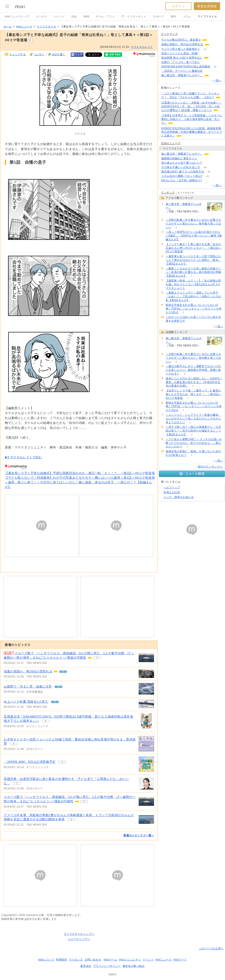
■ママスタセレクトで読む (24, 457)
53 (208, 71)
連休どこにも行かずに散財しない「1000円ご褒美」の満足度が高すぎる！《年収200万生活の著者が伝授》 (194, 382)
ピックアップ (169, 34)
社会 (74, 16)
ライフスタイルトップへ (79, 934)
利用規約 (62, 960)
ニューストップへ (79, 939)
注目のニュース (171, 143)
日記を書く (59, 54)
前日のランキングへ (210, 467)
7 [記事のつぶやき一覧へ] (17, 784)
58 (207, 163)
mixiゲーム (111, 960)
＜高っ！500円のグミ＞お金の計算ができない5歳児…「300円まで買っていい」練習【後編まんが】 (194, 236)
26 (209, 172)
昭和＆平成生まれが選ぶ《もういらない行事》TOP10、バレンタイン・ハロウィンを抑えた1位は (194, 309)
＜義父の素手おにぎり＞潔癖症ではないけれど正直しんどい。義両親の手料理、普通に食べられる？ (193, 370)
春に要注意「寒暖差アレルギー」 (182, 75)
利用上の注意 (172, 492)
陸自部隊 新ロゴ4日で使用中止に (182, 58)
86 (214, 75)
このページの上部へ (211, 948)
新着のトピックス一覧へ (139, 835)
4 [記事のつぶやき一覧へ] (46, 721)
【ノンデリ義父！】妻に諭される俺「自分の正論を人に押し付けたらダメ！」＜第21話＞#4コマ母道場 (194, 248)
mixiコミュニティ (130, 960)
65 (207, 180)
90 (203, 53)
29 (208, 176)
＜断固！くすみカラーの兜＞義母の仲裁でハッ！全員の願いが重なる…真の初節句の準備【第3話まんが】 (193, 272)
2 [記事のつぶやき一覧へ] (97, 658)
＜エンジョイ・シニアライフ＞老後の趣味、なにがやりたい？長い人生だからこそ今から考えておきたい (193, 419)
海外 (173, 16)
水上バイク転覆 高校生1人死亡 (26, 702)
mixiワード (180, 960)
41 (205, 49)
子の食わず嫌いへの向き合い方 (181, 167)
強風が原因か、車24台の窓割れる (28, 671)
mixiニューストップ (17, 16)
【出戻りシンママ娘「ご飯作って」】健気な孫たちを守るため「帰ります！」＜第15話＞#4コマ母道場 (194, 394)
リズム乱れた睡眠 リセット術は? (182, 176)
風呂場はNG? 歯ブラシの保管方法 (183, 172)
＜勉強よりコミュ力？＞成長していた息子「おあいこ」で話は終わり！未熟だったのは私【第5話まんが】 (193, 296)
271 (214, 58)
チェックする (18, 54)
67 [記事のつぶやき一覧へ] (63, 672)
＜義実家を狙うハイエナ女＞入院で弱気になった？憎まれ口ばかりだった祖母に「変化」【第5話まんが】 (193, 260)
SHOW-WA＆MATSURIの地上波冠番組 (186, 66)
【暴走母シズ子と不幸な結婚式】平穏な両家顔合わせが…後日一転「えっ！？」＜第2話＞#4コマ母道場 (80, 473)
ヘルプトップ (172, 487)
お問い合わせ (93, 960)
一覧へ (217, 81)
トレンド (59, 16)
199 (212, 40)
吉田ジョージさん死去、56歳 (180, 53)
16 (215, 67)
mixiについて (46, 960)
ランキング (168, 193)
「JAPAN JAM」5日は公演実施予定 (30, 762)
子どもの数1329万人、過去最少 (181, 40)
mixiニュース (24, 27)
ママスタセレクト (142, 47)
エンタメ (42, 16)
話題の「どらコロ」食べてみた (181, 62)
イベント (148, 960)
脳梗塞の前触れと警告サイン (179, 158)
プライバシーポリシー (107, 966)
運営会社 (86, 966)
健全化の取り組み (134, 966)
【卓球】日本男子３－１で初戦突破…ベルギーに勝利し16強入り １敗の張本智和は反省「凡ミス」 (192, 119)
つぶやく (39, 54)
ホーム (8, 27)
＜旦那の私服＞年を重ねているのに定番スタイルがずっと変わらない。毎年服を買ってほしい (193, 224)
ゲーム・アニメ (105, 16)
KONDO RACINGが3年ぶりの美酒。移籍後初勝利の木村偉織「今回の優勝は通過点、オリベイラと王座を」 (192, 132)
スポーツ (158, 16)
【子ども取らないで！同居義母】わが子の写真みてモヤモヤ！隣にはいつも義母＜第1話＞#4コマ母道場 (80, 478)
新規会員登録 (207, 6)
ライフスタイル (207, 16)
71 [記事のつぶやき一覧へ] (55, 702)
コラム (187, 16)
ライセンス (76, 960)
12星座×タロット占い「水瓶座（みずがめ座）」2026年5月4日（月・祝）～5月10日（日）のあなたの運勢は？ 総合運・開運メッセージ (191, 106)
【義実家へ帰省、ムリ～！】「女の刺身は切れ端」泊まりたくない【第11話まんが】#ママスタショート (193, 284)
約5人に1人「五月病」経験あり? (182, 180)
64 (205, 62)
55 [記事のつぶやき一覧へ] (58, 687)
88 (202, 159)
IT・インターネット (134, 16)
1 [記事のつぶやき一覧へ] (62, 762)
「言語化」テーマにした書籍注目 (182, 71)
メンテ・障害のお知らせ (179, 497)
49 (205, 167)
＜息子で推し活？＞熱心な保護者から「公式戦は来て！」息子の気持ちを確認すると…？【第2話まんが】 (193, 431)
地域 (86, 16)
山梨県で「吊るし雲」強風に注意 (28, 686)
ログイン (178, 6)
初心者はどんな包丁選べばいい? (181, 163)
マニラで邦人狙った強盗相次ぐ (181, 49)
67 (214, 44)
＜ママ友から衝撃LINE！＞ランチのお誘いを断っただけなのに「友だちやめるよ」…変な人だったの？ (194, 443)
